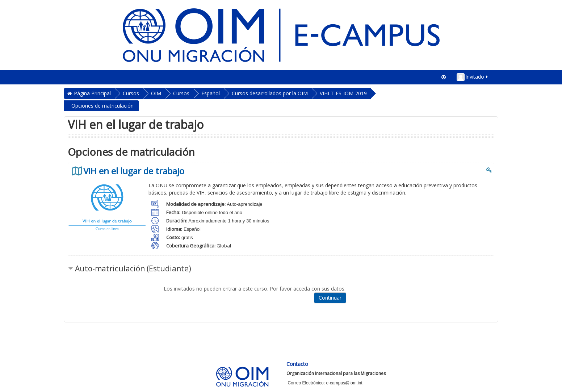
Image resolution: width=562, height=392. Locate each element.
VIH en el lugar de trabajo (134, 171)
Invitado (473, 77)
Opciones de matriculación (102, 106)
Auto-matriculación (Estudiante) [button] (133, 268)
